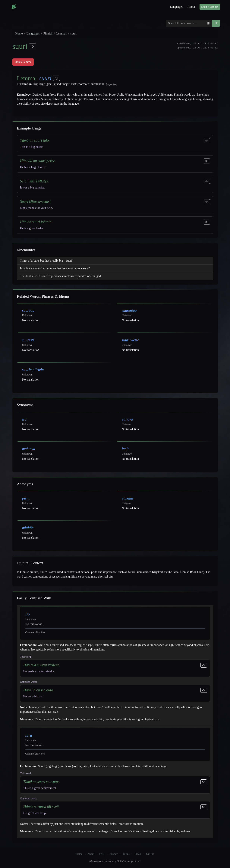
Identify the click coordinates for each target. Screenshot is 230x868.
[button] (216, 23)
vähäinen (129, 498)
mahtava (29, 449)
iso (24, 419)
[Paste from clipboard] (208, 23)
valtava (127, 419)
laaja (126, 449)
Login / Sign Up (210, 7)
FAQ (102, 854)
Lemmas (61, 33)
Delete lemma (23, 62)
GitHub (150, 854)
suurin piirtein (33, 370)
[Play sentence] (207, 141)
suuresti (28, 340)
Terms (126, 854)
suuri (45, 78)
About (191, 7)
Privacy (114, 854)
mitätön (28, 528)
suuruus (28, 310)
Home (19, 33)
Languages (176, 7)
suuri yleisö (131, 340)
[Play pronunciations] (33, 46)
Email (138, 854)
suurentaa (129, 310)
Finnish (48, 33)
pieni (26, 498)
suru (29, 735)
